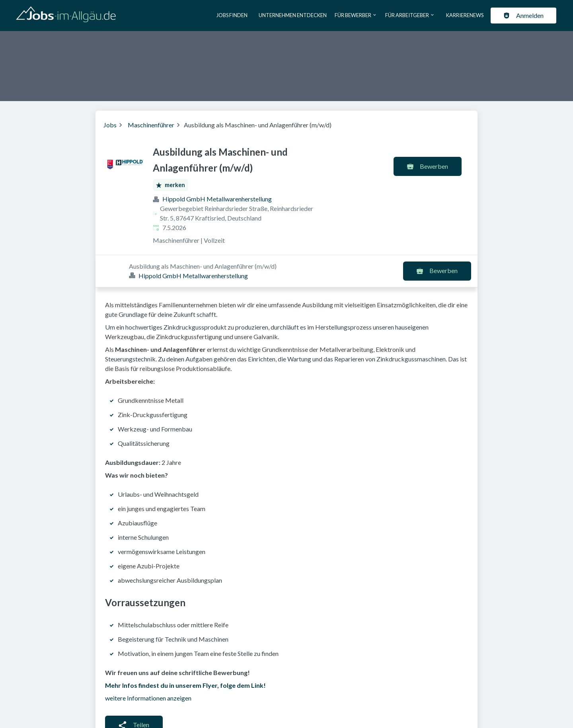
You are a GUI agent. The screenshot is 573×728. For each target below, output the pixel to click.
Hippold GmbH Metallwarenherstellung (217, 199)
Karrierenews (465, 15)
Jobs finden (232, 15)
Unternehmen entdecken (293, 15)
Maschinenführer (151, 125)
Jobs (110, 125)
